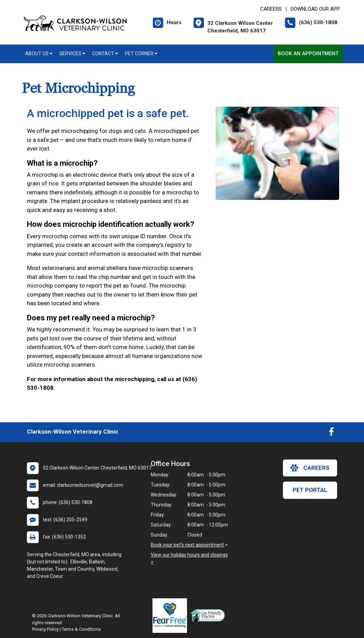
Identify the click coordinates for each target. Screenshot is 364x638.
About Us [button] (39, 54)
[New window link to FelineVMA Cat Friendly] (209, 616)
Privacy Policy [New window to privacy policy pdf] (45, 629)
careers (310, 468)
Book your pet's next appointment (187, 545)
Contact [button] (105, 54)
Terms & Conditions (81, 629)
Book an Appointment (308, 54)
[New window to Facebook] (331, 433)
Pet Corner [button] (141, 54)
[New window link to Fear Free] (171, 616)
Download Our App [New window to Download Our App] (315, 9)
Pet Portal (310, 490)
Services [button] (72, 54)
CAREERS (271, 9)
